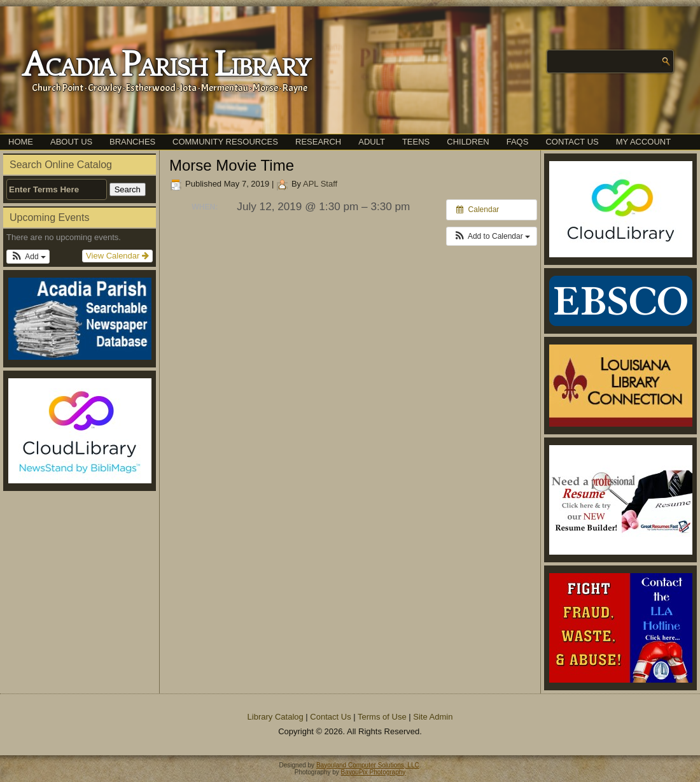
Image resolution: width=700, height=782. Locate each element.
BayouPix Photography (374, 772)
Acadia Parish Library (166, 66)
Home (21, 142)
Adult (372, 142)
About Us (71, 142)
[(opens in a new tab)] (80, 431)
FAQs (518, 142)
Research (318, 142)
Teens (416, 142)
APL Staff (320, 184)
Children (468, 142)
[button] (28, 257)
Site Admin (433, 717)
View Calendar (117, 256)
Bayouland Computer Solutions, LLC (368, 765)
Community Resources (225, 142)
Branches (132, 142)
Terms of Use (382, 717)
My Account (643, 142)
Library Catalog (276, 717)
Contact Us (572, 142)
